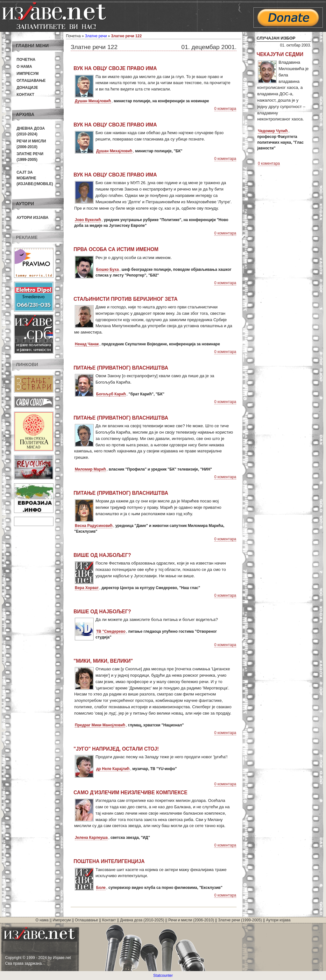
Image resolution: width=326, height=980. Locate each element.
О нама (24, 67)
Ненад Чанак (87, 344)
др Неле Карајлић (113, 769)
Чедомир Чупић (273, 131)
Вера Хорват (87, 588)
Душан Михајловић (93, 101)
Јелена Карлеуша (91, 838)
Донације (27, 88)
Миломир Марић (90, 469)
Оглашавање (31, 81)
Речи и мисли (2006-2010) (191, 920)
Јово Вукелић (88, 220)
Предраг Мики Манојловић (100, 725)
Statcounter (163, 976)
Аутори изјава (32, 218)
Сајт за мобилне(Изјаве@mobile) (35, 178)
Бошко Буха (107, 270)
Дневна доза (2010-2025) (142, 920)
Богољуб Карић (111, 394)
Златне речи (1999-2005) (240, 920)
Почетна (26, 60)
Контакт (25, 95)
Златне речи (96, 36)
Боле (101, 888)
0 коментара (225, 109)
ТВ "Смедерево (111, 631)
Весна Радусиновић (94, 526)
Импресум (28, 74)
